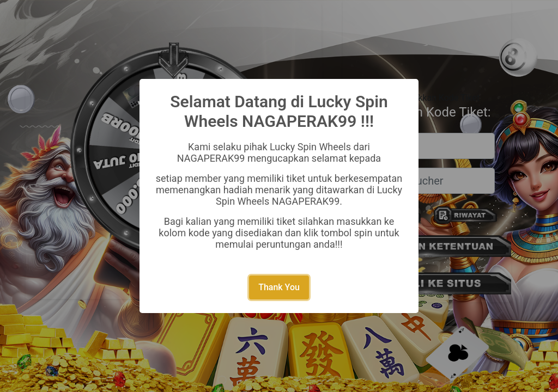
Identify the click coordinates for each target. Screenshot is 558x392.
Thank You (279, 287)
